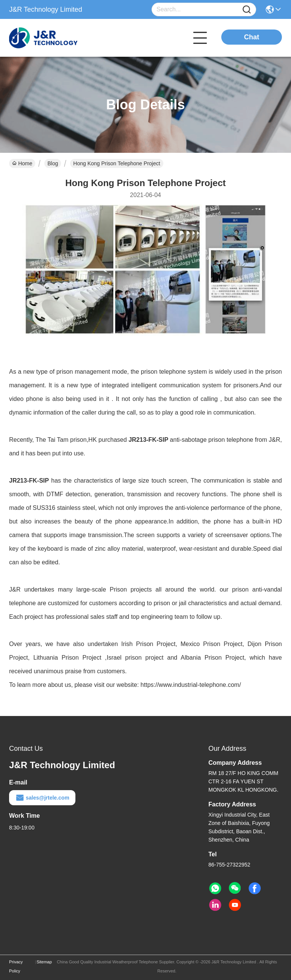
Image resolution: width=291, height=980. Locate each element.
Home (22, 163)
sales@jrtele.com (42, 798)
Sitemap (44, 962)
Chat (252, 37)
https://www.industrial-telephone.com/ (191, 685)
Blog (53, 163)
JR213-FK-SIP (148, 440)
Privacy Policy (16, 966)
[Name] (247, 10)
